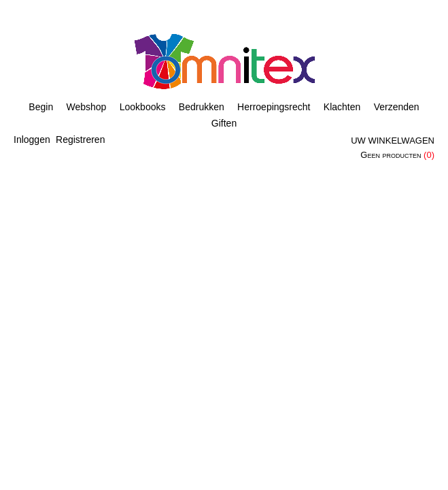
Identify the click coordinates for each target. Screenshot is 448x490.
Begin (41, 107)
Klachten (342, 107)
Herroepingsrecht (274, 107)
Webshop (87, 107)
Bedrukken (202, 107)
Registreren (80, 140)
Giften (224, 123)
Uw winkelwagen (393, 141)
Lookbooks (143, 107)
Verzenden (397, 107)
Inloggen (32, 140)
